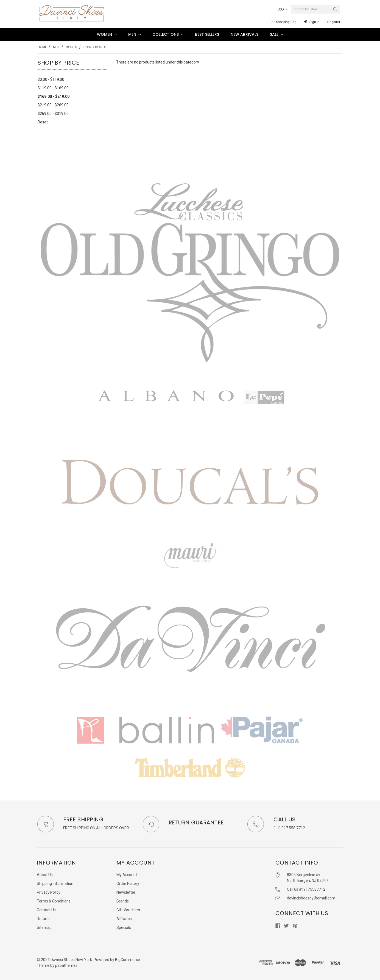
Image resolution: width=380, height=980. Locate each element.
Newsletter (126, 892)
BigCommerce (128, 960)
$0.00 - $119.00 (51, 79)
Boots (72, 47)
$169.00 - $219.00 (54, 96)
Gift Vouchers (128, 910)
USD (283, 9)
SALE (276, 34)
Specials (124, 927)
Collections (168, 34)
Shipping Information (55, 884)
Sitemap (44, 927)
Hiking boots (95, 47)
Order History (128, 884)
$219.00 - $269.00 (53, 105)
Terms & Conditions (54, 901)
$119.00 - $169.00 (53, 88)
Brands (123, 901)
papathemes (66, 965)
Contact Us (46, 910)
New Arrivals (245, 34)
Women (107, 34)
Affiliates (124, 919)
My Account (127, 875)
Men (135, 34)
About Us (45, 875)
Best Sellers (207, 34)
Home (42, 47)
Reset (43, 122)
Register (334, 22)
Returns (44, 919)
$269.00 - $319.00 (53, 114)
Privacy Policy (49, 892)
